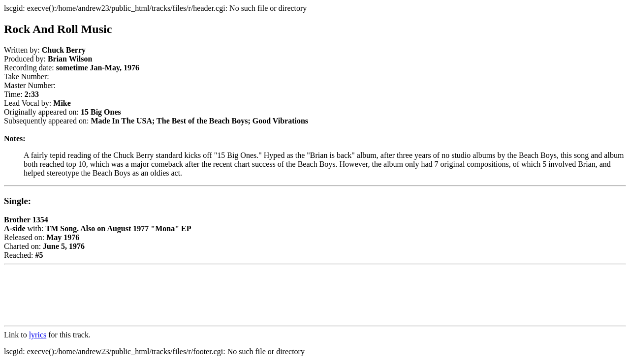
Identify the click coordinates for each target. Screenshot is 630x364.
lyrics (38, 335)
